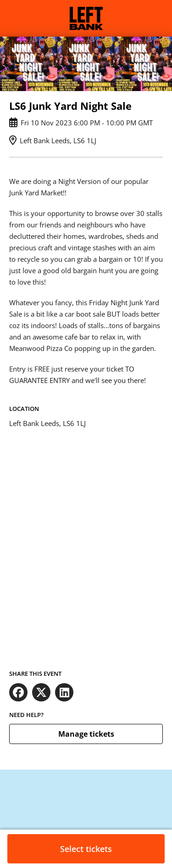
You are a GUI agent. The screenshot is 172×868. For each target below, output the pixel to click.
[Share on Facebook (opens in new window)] (18, 692)
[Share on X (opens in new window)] (41, 692)
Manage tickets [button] (86, 734)
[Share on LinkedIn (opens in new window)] (64, 692)
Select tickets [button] (86, 849)
